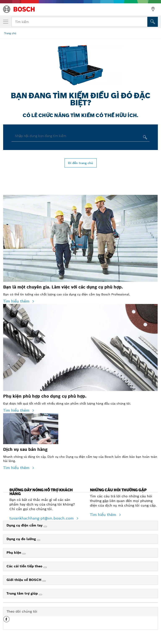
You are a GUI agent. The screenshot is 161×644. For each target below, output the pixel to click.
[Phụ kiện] (24, 554)
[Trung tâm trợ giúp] (40, 595)
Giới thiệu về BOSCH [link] (24, 580)
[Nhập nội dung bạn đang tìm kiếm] (145, 138)
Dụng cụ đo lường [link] (22, 539)
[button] (6, 621)
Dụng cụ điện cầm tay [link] (25, 525)
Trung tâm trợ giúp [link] (23, 593)
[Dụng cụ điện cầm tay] (45, 526)
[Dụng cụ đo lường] (39, 540)
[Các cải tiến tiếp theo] (45, 567)
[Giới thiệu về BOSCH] (44, 581)
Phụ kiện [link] (14, 553)
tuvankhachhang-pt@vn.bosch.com (42, 518)
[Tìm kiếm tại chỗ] (153, 22)
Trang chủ (10, 33)
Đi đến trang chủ (81, 163)
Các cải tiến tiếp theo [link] (25, 566)
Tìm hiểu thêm (17, 301)
